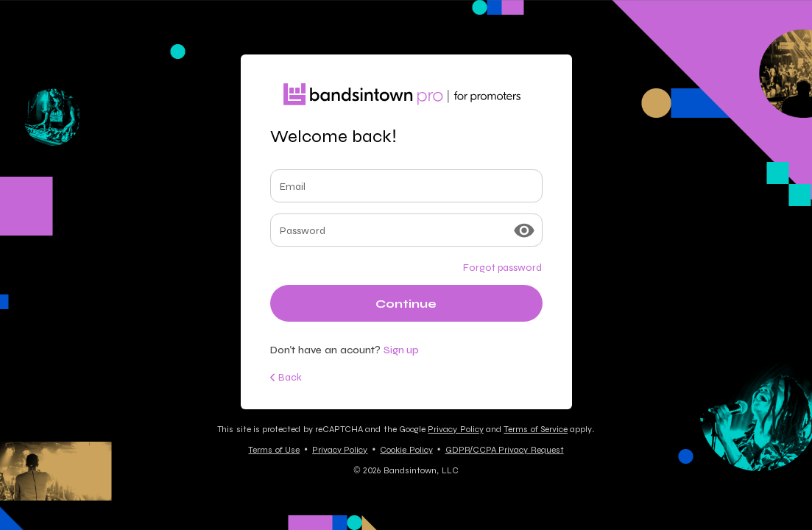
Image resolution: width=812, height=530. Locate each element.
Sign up (402, 350)
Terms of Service (536, 429)
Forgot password (503, 267)
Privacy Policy (455, 429)
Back (286, 377)
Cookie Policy (406, 450)
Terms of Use (274, 450)
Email (293, 186)
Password (303, 230)
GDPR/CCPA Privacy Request (505, 450)
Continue (406, 304)
